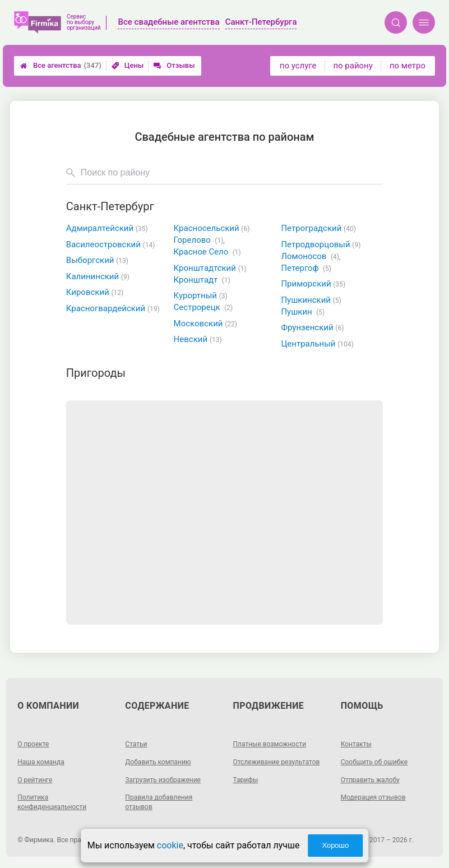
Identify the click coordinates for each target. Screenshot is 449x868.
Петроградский (318, 228)
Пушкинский (311, 300)
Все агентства (61, 66)
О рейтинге (35, 780)
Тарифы (246, 780)
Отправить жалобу (370, 780)
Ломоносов (311, 256)
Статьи (136, 744)
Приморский (313, 284)
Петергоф (306, 268)
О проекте (33, 744)
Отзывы (174, 65)
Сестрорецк (203, 307)
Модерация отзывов (373, 797)
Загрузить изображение (163, 780)
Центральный (317, 344)
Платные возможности (270, 744)
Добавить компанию (158, 762)
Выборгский (97, 260)
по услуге (298, 66)
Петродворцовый (321, 244)
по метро (408, 66)
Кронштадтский (210, 268)
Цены (128, 65)
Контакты (356, 744)
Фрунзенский (312, 327)
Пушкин (303, 312)
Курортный (201, 296)
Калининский (98, 276)
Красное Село (207, 252)
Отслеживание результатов (277, 762)
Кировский (95, 292)
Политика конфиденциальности (52, 802)
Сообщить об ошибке (374, 762)
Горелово (199, 240)
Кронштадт (202, 280)
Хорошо (335, 845)
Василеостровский (111, 244)
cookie (170, 845)
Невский (198, 339)
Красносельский (212, 228)
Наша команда (41, 762)
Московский (205, 324)
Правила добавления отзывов (159, 802)
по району (353, 66)
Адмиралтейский (107, 228)
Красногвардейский (113, 308)
